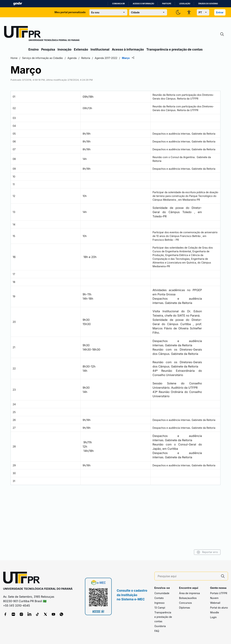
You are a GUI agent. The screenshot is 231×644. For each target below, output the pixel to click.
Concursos (186, 603)
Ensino (34, 49)
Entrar (220, 12)
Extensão (81, 49)
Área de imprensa (190, 593)
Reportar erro (189, 552)
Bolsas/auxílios (188, 598)
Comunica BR (119, 4)
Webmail (215, 603)
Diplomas (185, 608)
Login (213, 617)
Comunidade (162, 593)
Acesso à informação (144, 4)
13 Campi (160, 608)
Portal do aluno (219, 608)
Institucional (100, 49)
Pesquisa (48, 49)
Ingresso (159, 603)
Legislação (185, 4)
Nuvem (214, 598)
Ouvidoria (160, 626)
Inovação (64, 49)
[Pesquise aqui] (188, 576)
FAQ (157, 631)
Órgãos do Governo (208, 4)
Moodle (215, 613)
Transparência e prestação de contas (175, 49)
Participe (167, 4)
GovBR (18, 4)
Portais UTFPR (219, 593)
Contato (159, 598)
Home (32, 58)
